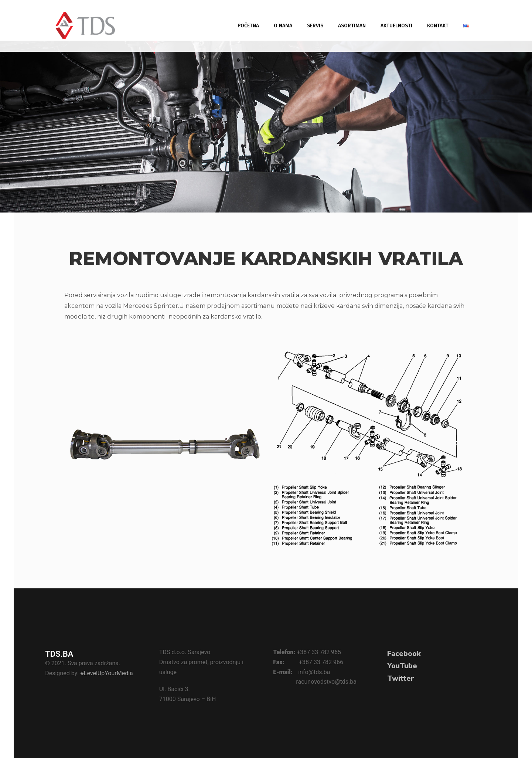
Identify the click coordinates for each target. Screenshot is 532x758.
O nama (283, 26)
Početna (248, 26)
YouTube (402, 666)
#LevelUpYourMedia (107, 673)
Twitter (401, 678)
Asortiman (352, 26)
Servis (315, 26)
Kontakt (438, 26)
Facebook (404, 654)
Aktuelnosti (396, 26)
